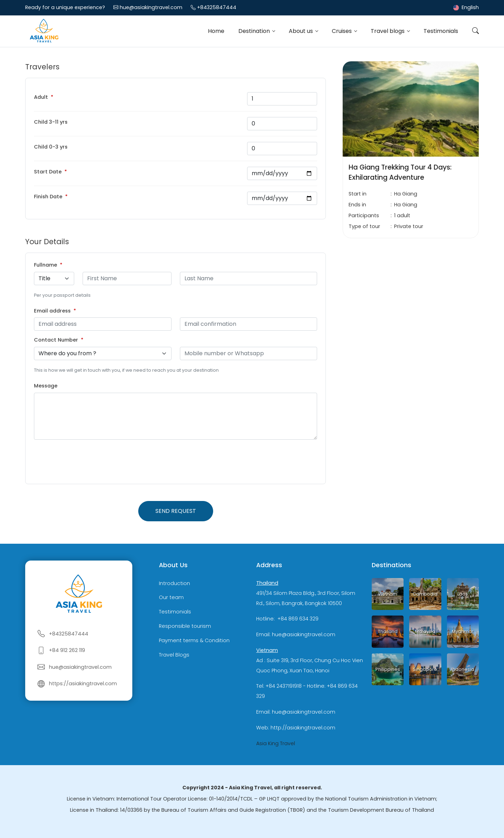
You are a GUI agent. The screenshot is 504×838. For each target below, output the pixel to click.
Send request (176, 511)
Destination (255, 31)
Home (216, 31)
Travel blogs (388, 31)
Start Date (48, 172)
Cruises (342, 31)
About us (302, 31)
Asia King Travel (276, 743)
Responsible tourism (185, 626)
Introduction (174, 583)
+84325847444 (217, 7)
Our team (171, 598)
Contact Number (56, 340)
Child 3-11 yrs (51, 122)
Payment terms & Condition (194, 640)
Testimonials (441, 31)
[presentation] (87, 462)
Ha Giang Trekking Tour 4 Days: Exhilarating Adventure (400, 172)
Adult (41, 97)
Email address (52, 311)
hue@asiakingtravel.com (151, 7)
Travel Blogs (174, 655)
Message (46, 386)
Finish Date (48, 197)
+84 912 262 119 (67, 650)
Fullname (45, 265)
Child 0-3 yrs (51, 147)
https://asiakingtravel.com (83, 684)
